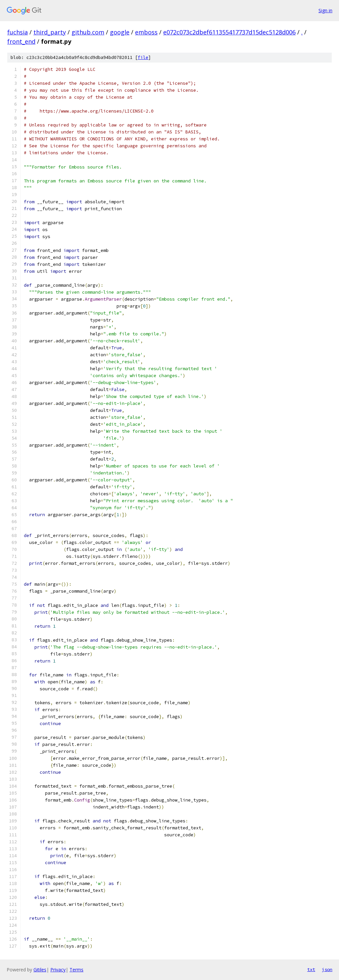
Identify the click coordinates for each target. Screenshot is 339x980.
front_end (21, 41)
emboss (146, 32)
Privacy (58, 970)
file (143, 57)
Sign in (325, 10)
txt (311, 969)
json (327, 969)
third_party (50, 32)
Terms (76, 970)
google (120, 32)
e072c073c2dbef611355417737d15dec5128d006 (229, 32)
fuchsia (18, 32)
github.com (88, 32)
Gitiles (40, 970)
